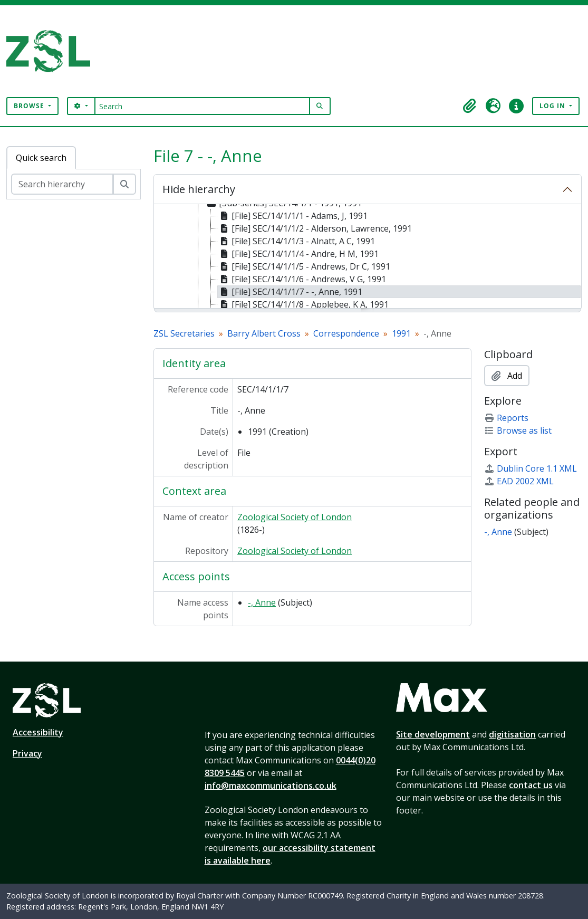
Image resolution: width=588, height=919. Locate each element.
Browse (30, 106)
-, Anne (262, 602)
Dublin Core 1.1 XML (531, 468)
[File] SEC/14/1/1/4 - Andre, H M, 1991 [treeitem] (298, 254)
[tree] (368, 257)
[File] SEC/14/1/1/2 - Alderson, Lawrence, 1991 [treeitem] (315, 228)
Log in (553, 106)
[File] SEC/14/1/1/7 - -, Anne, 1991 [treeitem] (290, 292)
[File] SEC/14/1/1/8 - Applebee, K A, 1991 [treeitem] (303, 304)
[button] (470, 106)
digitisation (512, 734)
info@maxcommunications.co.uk (271, 786)
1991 (401, 333)
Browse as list (518, 430)
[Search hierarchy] (62, 184)
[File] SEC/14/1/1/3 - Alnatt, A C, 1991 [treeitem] (296, 241)
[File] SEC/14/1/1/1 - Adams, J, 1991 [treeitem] (293, 216)
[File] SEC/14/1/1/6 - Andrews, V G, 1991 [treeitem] (302, 279)
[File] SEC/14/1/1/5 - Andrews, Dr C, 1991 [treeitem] (304, 266)
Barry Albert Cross (264, 333)
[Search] (202, 106)
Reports (506, 418)
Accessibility (38, 732)
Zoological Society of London (295, 517)
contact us (531, 785)
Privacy (27, 753)
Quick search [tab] (41, 158)
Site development (433, 734)
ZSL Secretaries (184, 333)
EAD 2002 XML (519, 481)
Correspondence (346, 333)
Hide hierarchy (199, 189)
